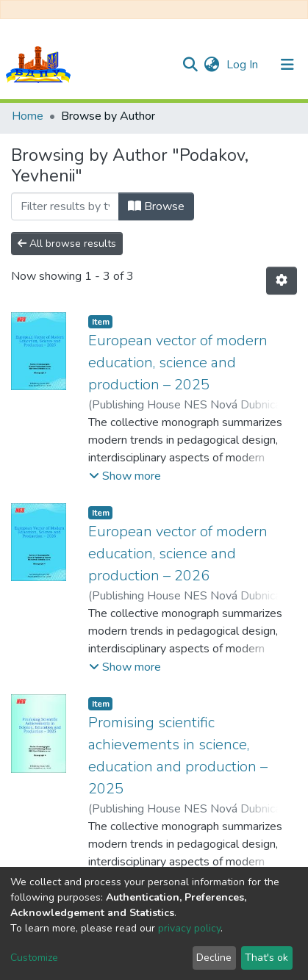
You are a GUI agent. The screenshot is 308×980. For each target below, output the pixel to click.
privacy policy (189, 928)
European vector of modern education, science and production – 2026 (178, 554)
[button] (211, 65)
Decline (214, 958)
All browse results (67, 244)
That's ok (266, 958)
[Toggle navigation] (287, 65)
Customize (34, 958)
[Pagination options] (282, 281)
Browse (156, 206)
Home (28, 116)
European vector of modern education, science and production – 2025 (178, 363)
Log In (244, 65)
